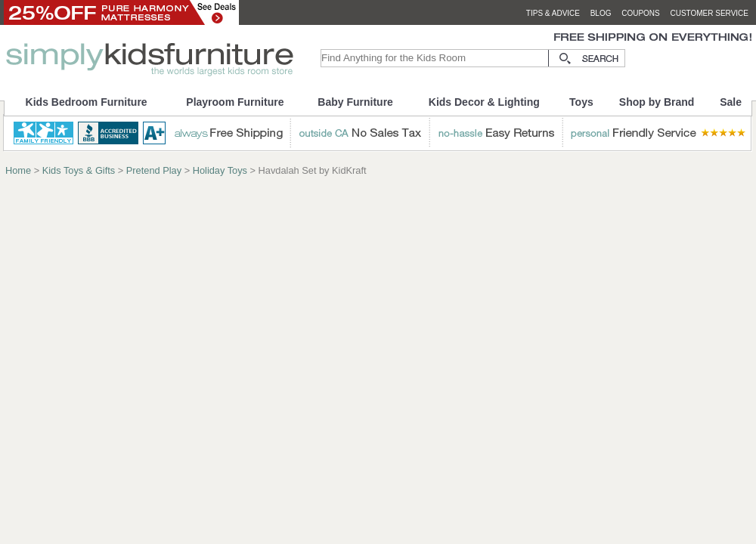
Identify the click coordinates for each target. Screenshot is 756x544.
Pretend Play (154, 170)
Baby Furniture (355, 102)
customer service (709, 13)
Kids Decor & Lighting (484, 102)
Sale (731, 102)
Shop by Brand (657, 102)
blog (601, 13)
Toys (581, 102)
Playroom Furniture (235, 102)
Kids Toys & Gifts (79, 170)
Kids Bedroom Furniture (87, 102)
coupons (641, 13)
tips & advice (553, 13)
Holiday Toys (220, 170)
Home (18, 170)
